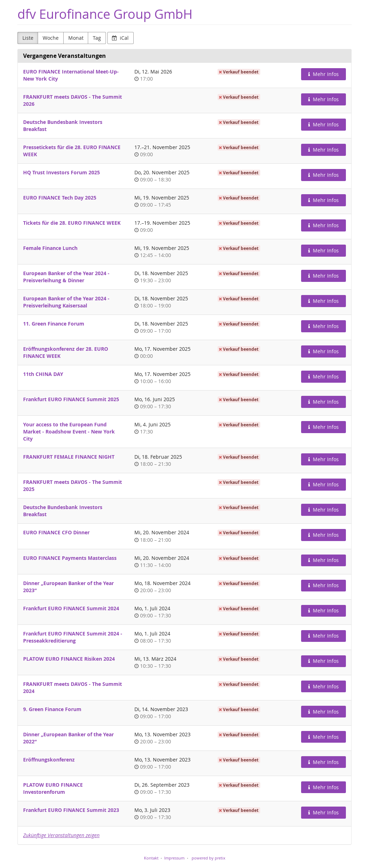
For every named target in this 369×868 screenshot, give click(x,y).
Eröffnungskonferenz (49, 760)
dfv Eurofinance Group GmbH (105, 14)
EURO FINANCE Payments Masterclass (70, 558)
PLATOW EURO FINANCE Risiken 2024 (69, 659)
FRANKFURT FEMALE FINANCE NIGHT (69, 457)
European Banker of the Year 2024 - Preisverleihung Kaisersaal (66, 302)
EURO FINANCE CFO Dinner (56, 532)
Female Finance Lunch (50, 248)
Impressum (174, 858)
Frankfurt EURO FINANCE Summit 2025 (71, 399)
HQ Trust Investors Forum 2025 (61, 172)
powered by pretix (208, 858)
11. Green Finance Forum (54, 324)
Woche (51, 38)
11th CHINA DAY (43, 374)
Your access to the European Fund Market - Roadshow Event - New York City (69, 432)
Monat (76, 38)
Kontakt (151, 858)
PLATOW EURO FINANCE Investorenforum (53, 788)
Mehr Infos (323, 74)
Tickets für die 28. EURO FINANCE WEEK (72, 223)
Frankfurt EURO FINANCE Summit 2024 (71, 608)
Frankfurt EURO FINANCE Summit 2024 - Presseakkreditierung (73, 637)
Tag (97, 38)
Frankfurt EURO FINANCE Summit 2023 (71, 810)
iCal (120, 38)
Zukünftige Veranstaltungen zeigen (61, 835)
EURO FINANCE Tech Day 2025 (60, 198)
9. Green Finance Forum (52, 709)
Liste (28, 38)
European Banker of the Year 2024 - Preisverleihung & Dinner (66, 277)
